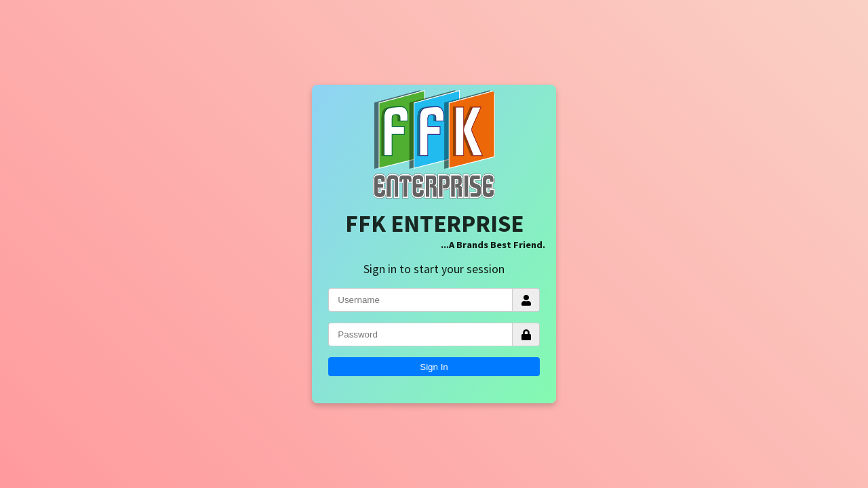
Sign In (434, 367)
